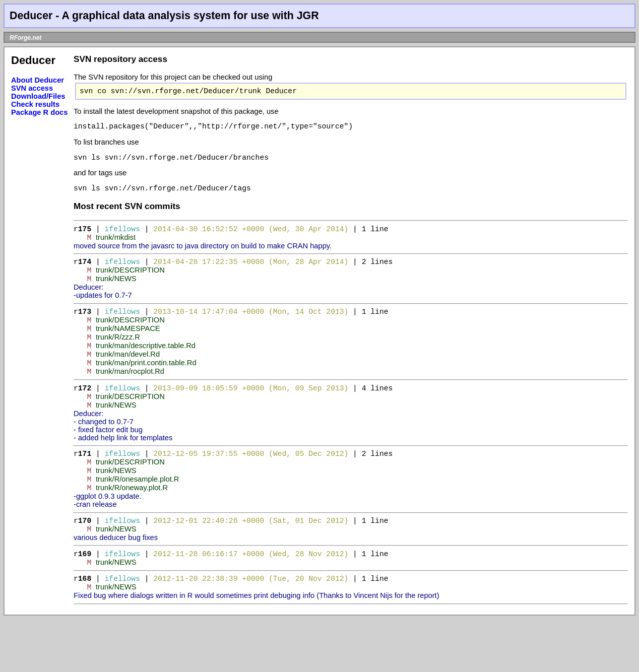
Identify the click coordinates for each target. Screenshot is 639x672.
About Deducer (38, 80)
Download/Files (38, 96)
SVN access (32, 88)
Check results (35, 104)
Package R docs (39, 112)
